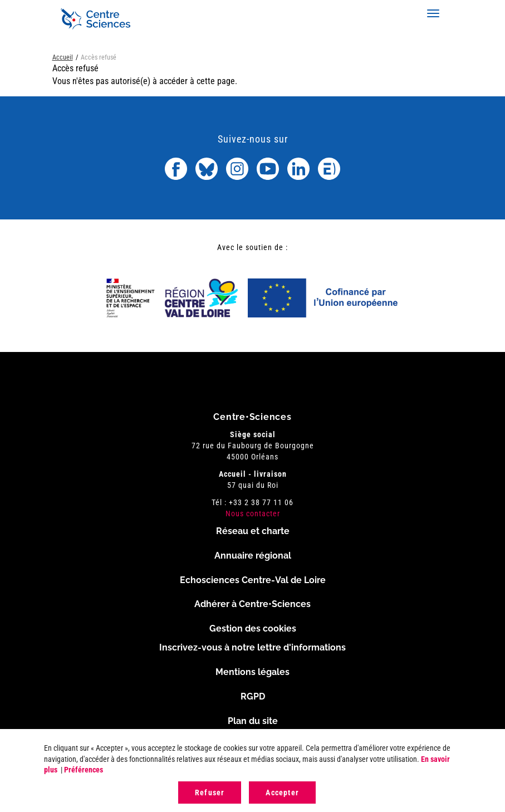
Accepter (282, 793)
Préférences (84, 770)
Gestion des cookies (253, 628)
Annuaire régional (253, 556)
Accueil (63, 57)
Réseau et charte (253, 531)
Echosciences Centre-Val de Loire (253, 580)
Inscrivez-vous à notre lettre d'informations (253, 647)
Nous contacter (253, 513)
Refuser (210, 793)
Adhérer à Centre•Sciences (253, 604)
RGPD (253, 696)
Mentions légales (253, 672)
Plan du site (253, 721)
